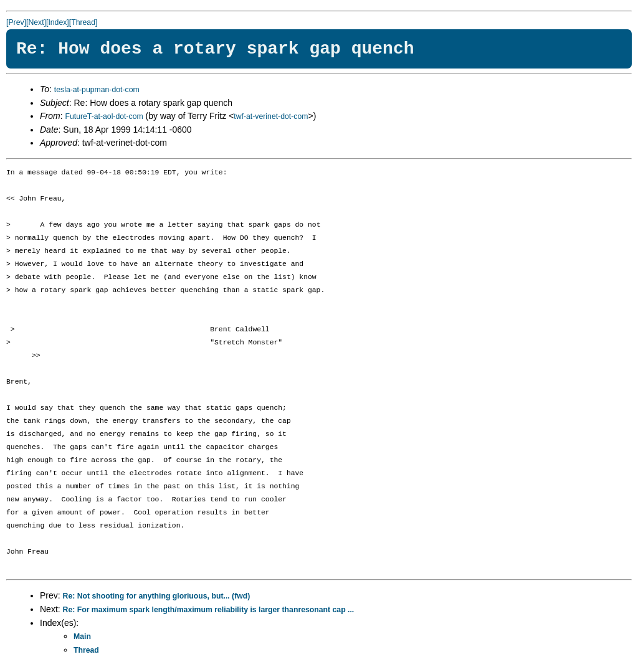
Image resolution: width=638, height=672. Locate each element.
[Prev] (16, 22)
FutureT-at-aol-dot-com (104, 116)
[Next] (36, 22)
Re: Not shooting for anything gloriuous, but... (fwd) (157, 596)
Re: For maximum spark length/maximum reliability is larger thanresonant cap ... (209, 610)
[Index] (58, 22)
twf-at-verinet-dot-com (271, 116)
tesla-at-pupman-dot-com (97, 90)
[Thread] (83, 22)
